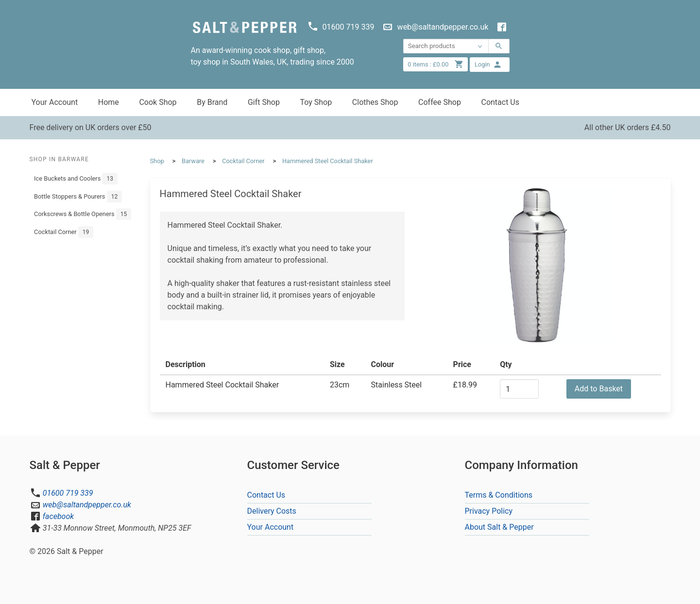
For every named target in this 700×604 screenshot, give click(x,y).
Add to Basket (599, 389)
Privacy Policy (489, 511)
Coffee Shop (440, 102)
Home (109, 102)
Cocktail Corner (64, 232)
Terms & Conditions (499, 495)
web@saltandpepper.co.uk (87, 505)
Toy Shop (316, 102)
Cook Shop (158, 102)
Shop (157, 161)
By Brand (212, 102)
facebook (58, 516)
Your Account (55, 102)
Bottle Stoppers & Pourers (78, 197)
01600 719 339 (68, 493)
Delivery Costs (272, 511)
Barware (193, 161)
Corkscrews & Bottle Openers (83, 214)
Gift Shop (264, 102)
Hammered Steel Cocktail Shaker (328, 161)
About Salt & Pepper (499, 527)
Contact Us (500, 102)
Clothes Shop (375, 102)
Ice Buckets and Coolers (76, 179)
